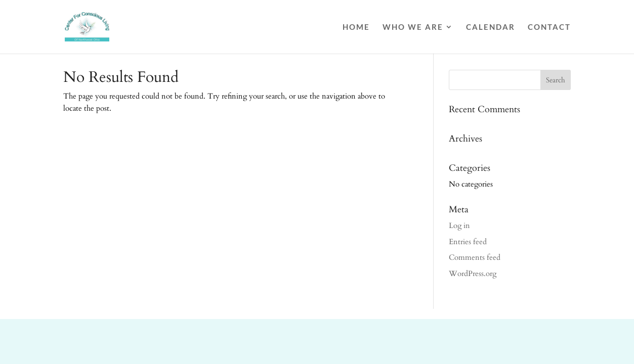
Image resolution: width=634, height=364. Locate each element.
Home (356, 27)
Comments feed (475, 257)
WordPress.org (473, 274)
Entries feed (468, 242)
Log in (459, 225)
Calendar (491, 27)
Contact (549, 27)
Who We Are (413, 27)
